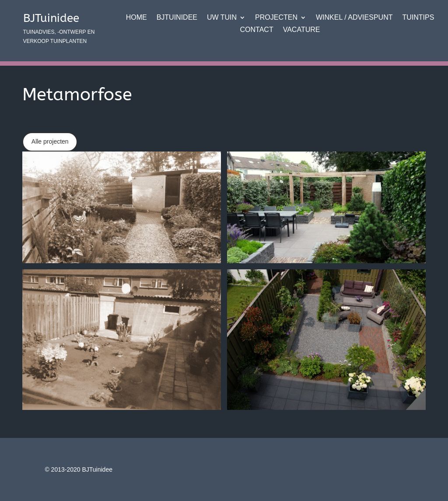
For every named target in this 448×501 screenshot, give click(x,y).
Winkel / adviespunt (354, 18)
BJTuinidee (177, 18)
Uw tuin (222, 18)
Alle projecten (50, 141)
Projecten (276, 18)
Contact (257, 30)
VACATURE (302, 30)
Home (136, 18)
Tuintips (418, 18)
